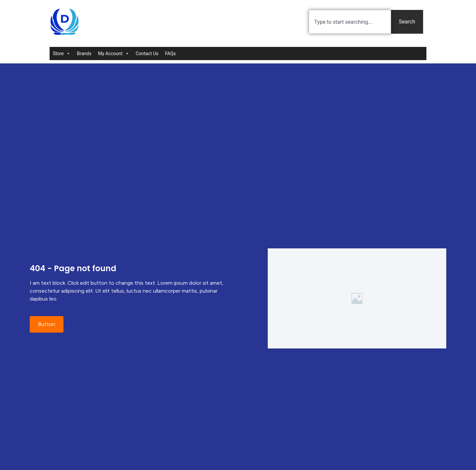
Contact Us (147, 54)
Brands (84, 54)
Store (62, 54)
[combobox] (350, 22)
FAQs (170, 54)
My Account (113, 54)
